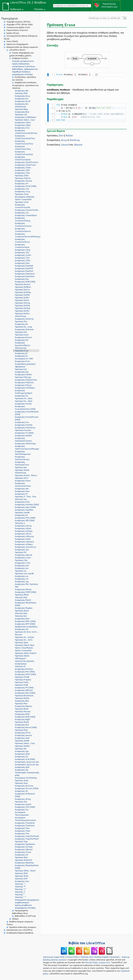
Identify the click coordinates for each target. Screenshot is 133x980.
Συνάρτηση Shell (22, 754)
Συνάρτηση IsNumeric (25, 542)
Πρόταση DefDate (23, 292)
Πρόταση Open (22, 642)
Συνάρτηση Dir (21, 324)
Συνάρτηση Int (21, 515)
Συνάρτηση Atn (22, 104)
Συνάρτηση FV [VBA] (24, 433)
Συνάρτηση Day (22, 279)
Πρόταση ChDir (22, 176)
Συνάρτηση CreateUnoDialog (23, 219)
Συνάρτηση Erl (21, 353)
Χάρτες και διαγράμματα (17, 44)
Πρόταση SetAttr (22, 746)
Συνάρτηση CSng (23, 250)
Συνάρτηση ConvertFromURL (23, 206)
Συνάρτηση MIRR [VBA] (26, 592)
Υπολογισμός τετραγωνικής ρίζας (27, 774)
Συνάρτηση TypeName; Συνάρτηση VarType (25, 845)
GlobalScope (20, 107)
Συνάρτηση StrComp (24, 786)
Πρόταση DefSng (23, 308)
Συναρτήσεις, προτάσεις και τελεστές (24, 78)
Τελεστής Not (21, 616)
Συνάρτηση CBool (23, 122)
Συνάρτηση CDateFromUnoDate (24, 153)
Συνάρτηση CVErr (23, 260)
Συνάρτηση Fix (21, 396)
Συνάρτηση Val (21, 855)
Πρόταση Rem (21, 704)
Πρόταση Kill (21, 552)
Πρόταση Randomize (24, 696)
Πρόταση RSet (21, 730)
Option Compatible (23, 199)
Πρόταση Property (23, 680)
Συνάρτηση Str (21, 791)
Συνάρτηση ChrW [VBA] (26, 186)
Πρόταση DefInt (22, 300)
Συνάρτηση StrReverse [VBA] (25, 795)
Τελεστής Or (20, 666)
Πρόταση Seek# (22, 741)
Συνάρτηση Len (22, 568)
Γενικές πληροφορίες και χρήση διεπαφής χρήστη (22, 54)
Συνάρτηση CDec (23, 173)
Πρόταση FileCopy (23, 377)
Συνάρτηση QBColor (24, 690)
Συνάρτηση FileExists (24, 382)
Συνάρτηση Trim (22, 834)
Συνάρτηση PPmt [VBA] (25, 674)
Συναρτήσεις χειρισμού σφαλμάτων (25, 365)
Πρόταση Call (21, 115)
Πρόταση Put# (21, 685)
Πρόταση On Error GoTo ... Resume (27, 633)
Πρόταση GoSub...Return (26, 475)
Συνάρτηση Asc (22, 99)
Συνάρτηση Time (22, 828)
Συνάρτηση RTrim (23, 733)
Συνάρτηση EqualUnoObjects (23, 344)
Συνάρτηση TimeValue (25, 826)
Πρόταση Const (22, 202)
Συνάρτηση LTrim (23, 563)
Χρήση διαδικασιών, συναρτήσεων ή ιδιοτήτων (24, 65)
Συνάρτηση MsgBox (24, 608)
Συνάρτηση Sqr (22, 770)
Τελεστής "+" (20, 889)
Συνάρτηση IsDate (23, 528)
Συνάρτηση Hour (22, 491)
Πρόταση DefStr (22, 311)
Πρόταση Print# (22, 677)
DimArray (75, 139)
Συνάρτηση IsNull (23, 539)
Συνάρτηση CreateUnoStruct (22, 241)
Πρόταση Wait (21, 857)
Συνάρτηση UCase (23, 852)
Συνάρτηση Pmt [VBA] (25, 672)
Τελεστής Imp (21, 499)
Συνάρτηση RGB (22, 714)
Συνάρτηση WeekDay (24, 863)
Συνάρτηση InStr (22, 502)
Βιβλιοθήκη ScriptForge (25, 916)
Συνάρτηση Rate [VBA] (25, 693)
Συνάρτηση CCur (22, 128)
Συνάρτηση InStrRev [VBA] (27, 505)
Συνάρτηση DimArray (24, 319)
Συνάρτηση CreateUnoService (23, 230)
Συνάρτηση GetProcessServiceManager (27, 447)
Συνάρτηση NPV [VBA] (25, 624)
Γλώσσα (38, 9)
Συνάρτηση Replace (24, 706)
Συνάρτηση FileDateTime (26, 380)
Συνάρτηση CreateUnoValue (22, 246)
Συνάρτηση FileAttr (23, 375)
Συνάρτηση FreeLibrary (25, 428)
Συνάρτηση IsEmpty (24, 531)
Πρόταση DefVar (22, 314)
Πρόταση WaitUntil (23, 860)
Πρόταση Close (22, 194)
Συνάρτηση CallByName (26, 117)
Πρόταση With (21, 873)
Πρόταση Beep (21, 109)
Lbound (65, 144)
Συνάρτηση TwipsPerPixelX (27, 836)
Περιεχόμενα (10, 18)
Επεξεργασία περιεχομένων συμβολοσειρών (27, 901)
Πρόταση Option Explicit (26, 653)
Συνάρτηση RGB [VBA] (25, 717)
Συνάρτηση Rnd (22, 725)
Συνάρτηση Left (22, 566)
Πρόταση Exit (21, 369)
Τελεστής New (21, 613)
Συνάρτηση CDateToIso (25, 165)
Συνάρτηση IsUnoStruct (25, 547)
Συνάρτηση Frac (22, 422)
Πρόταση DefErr (22, 298)
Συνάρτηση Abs (22, 91)
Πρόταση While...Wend (25, 871)
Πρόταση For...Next (24, 398)
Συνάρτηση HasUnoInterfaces (23, 485)
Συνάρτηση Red (22, 701)
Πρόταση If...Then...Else (25, 497)
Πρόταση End (21, 332)
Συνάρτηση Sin (21, 757)
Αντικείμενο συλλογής (25, 197)
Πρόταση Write (22, 876)
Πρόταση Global (22, 470)
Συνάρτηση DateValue (25, 276)
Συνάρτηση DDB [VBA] (25, 282)
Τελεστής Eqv (21, 348)
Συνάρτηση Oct (22, 629)
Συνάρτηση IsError (23, 534)
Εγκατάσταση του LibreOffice (19, 930)
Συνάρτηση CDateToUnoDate (23, 158)
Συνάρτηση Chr (22, 184)
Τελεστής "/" (20, 892)
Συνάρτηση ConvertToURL (27, 210)
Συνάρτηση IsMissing (24, 536)
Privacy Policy (73, 957)
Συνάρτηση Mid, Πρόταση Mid (26, 585)
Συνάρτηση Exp (22, 372)
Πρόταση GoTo (22, 478)
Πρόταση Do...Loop (23, 327)
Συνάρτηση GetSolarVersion (22, 458)
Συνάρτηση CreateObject (26, 215)
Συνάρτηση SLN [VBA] (25, 759)
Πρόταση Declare (23, 284)
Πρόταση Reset (22, 709)
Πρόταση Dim (21, 321)
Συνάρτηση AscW (23, 101)
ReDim (69, 135)
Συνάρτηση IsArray (23, 526)
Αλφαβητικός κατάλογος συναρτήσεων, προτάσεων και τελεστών (25, 85)
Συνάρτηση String (23, 799)
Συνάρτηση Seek (22, 738)
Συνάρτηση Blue (22, 112)
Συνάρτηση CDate (23, 168)
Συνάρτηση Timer (23, 831)
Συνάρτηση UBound (24, 849)
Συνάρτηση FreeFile (24, 425)
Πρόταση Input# (22, 512)
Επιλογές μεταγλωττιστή (23, 61)
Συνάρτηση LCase (23, 558)
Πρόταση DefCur (22, 290)
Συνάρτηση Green (23, 481)
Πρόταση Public (22, 682)
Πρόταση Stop (21, 783)
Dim (61, 135)
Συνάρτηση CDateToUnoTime (23, 148)
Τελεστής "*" (20, 887)
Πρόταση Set (21, 749)
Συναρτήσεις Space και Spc (27, 762)
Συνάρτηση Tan (22, 810)
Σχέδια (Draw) (13, 33)
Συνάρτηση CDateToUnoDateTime (25, 137)
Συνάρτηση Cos (22, 213)
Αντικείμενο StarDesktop (26, 778)
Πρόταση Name (22, 611)
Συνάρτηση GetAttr (23, 436)
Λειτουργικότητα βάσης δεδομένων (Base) (21, 37)
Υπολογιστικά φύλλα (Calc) (18, 27)
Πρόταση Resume (23, 711)
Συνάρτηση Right (22, 719)
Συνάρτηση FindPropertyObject (24, 392)
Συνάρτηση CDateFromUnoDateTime (26, 132)
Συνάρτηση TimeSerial (25, 823)
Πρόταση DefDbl (22, 295)
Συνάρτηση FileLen (23, 385)
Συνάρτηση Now (22, 619)
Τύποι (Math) (12, 41)
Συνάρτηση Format (23, 404)
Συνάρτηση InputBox (24, 510)
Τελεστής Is (20, 523)
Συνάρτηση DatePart (24, 271)
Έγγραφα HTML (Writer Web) (20, 24)
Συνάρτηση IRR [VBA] (25, 520)
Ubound (78, 144)
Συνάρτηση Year (22, 881)
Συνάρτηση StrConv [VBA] (27, 788)
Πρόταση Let (21, 571)
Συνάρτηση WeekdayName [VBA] (27, 867)
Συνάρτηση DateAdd (24, 266)
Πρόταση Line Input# (24, 574)
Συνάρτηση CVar (22, 258)
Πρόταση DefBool (23, 287)
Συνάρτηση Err (21, 356)
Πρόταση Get (21, 467)
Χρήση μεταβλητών (23, 905)
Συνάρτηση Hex (22, 489)
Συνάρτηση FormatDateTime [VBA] (25, 408)
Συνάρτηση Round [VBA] (26, 727)
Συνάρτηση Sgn (22, 751)
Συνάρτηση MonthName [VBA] (26, 604)
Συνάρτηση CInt (22, 189)
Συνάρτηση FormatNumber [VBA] (27, 413)
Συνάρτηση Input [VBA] (25, 507)
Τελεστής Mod (21, 597)
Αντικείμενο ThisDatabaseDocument (25, 819)
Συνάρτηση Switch (23, 804)
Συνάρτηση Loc (22, 576)
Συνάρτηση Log (22, 581)
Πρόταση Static (22, 780)
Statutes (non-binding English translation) (100, 957)
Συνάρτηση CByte (23, 125)
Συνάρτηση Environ (23, 337)
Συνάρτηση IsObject (24, 544)
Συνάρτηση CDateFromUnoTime (24, 142)
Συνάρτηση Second (23, 735)
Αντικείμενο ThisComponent (22, 814)
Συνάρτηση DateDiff (24, 268)
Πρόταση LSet (21, 560)
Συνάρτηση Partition (24, 669)
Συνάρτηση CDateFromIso (27, 162)
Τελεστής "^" (21, 897)
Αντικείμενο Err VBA (24, 359)
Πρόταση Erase (22, 351)
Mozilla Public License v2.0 (97, 962)
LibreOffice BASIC (17, 50)
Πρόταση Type (21, 841)
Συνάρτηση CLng (22, 191)
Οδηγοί (15, 919)
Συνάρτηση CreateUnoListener (23, 225)
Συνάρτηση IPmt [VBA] (25, 518)
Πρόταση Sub (21, 802)
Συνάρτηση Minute (23, 589)
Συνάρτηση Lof (22, 579)
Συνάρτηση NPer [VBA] (25, 621)
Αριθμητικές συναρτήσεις (26, 627)
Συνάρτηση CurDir (23, 255)
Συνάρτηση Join (22, 550)
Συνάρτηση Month (23, 600)
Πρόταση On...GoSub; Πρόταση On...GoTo (25, 639)
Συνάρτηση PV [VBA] (24, 688)
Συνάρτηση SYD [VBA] (25, 807)
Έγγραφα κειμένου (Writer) (19, 22)
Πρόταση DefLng (22, 303)
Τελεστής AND (21, 93)
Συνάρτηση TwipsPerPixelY (27, 839)
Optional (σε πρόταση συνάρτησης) (25, 662)
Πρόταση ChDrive (23, 178)
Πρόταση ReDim (22, 698)
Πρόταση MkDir (22, 595)
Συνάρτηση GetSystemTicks (22, 463)
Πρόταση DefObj (22, 306)
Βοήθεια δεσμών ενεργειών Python (20, 923)
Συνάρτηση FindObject (25, 388)
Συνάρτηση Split (22, 767)
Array (64, 139)
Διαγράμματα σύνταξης (22, 74)
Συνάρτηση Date (22, 263)
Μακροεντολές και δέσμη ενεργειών (22, 47)
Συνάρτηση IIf (21, 494)
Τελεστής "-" (20, 884)
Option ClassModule (24, 648)
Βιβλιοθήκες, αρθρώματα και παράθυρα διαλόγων (25, 70)
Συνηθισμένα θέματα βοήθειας (20, 933)
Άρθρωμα (16, 9)
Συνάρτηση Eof (22, 340)
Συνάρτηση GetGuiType (25, 444)
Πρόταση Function (23, 430)
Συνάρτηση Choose (23, 181)
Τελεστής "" (20, 895)
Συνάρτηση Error (22, 361)
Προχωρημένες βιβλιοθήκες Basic (20, 912)
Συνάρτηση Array (22, 96)
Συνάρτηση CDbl (22, 170)
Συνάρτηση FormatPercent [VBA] (27, 418)
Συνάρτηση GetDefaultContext (23, 440)
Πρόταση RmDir (22, 722)
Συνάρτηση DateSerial (25, 274)
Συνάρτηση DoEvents (24, 329)
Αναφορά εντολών (20, 58)
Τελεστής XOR (21, 879)
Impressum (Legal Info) (54, 957)
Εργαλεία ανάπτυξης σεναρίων (23, 927)
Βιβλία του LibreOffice (87, 943)
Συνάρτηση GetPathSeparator (23, 453)
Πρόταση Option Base (25, 645)
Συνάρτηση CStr (22, 252)
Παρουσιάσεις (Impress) (17, 30)
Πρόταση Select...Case (25, 120)
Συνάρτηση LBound (23, 555)
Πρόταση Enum (22, 335)
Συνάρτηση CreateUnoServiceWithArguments (27, 235)
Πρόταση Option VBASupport (22, 657)
